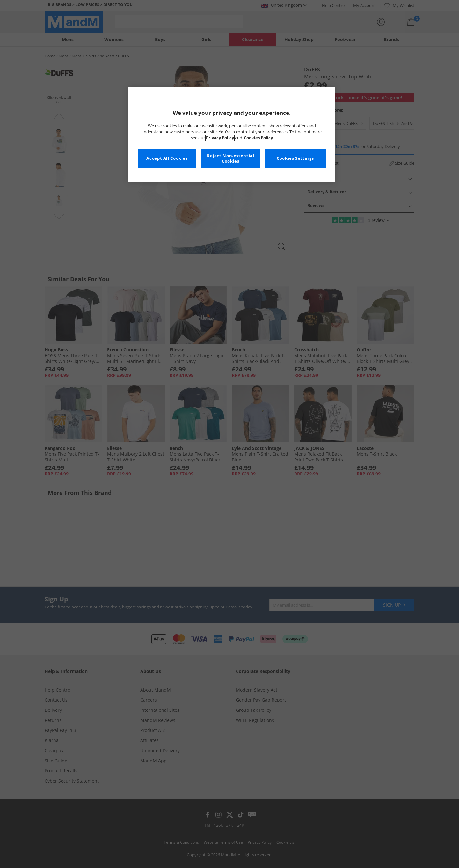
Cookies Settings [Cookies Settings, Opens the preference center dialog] (295, 158)
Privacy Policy (220, 138)
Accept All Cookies (167, 158)
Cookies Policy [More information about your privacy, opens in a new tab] (258, 138)
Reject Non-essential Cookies (231, 159)
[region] (232, 135)
